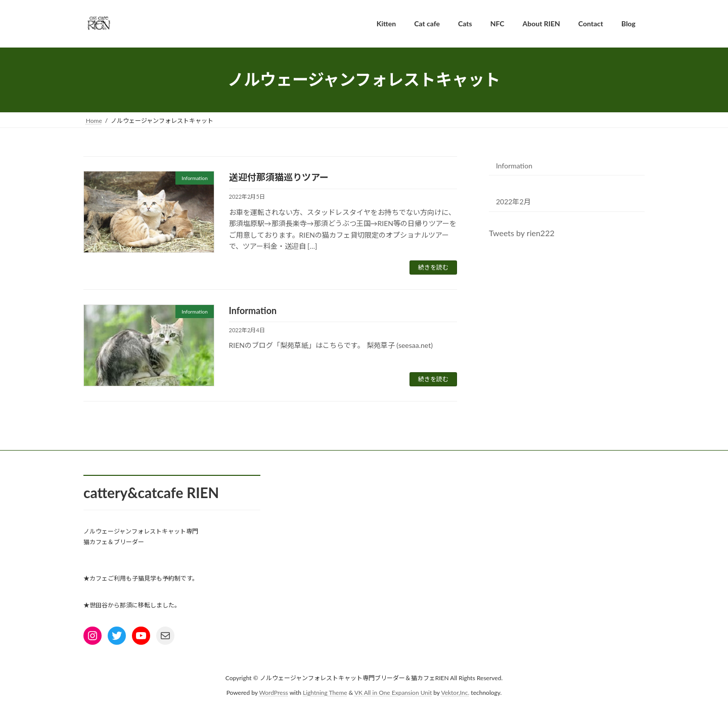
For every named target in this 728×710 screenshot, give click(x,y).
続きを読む (433, 267)
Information (253, 310)
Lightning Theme (325, 692)
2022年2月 (513, 202)
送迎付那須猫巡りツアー (279, 177)
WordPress (274, 692)
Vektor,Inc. (455, 692)
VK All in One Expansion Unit (393, 692)
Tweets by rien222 (522, 233)
